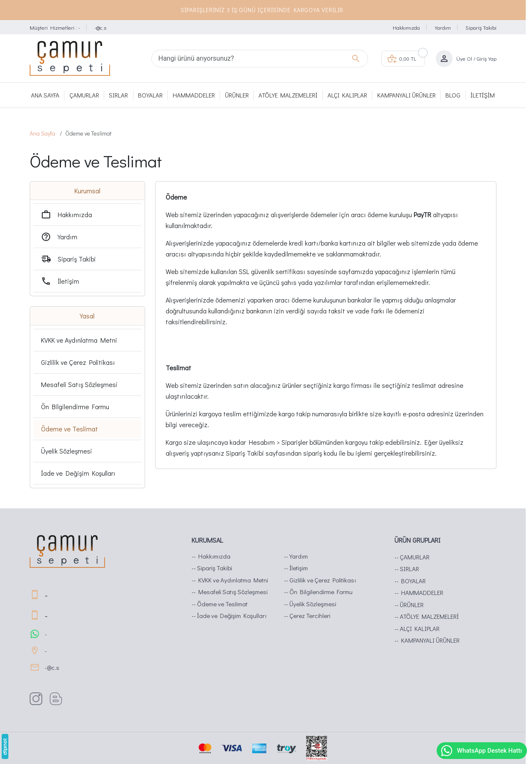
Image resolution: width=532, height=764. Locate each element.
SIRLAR (118, 95)
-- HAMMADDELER (419, 592)
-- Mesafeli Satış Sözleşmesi (230, 592)
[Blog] (59, 699)
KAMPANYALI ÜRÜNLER (407, 95)
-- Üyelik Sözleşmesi (310, 604)
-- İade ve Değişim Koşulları (229, 615)
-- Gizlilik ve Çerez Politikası (320, 580)
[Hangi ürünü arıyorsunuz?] (260, 59)
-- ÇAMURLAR (412, 557)
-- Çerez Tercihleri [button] (307, 615)
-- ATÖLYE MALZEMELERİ (427, 616)
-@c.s (100, 27)
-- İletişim (296, 568)
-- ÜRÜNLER (409, 605)
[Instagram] (39, 699)
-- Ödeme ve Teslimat (220, 604)
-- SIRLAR (407, 569)
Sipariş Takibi (481, 27)
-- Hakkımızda (211, 556)
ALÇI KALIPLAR (347, 95)
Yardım (443, 27)
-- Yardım (296, 556)
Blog (453, 95)
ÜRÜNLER (237, 95)
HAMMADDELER (194, 95)
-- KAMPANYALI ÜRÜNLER (427, 640)
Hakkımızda (406, 27)
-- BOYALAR (410, 581)
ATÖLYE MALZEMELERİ (288, 95)
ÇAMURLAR (84, 95)
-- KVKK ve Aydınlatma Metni (230, 580)
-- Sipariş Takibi (212, 568)
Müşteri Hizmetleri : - (55, 27)
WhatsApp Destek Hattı (481, 751)
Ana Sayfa (45, 95)
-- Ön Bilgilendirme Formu (318, 592)
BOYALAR (150, 95)
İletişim (483, 95)
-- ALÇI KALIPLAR (417, 628)
